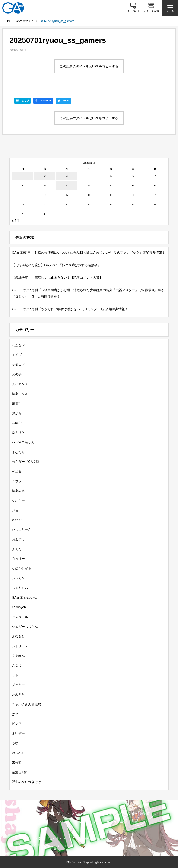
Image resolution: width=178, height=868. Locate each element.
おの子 (17, 374)
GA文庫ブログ (111, 813)
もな (15, 743)
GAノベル (61, 822)
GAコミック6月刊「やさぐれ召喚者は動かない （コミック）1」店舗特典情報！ (70, 309)
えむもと (18, 636)
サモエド (18, 365)
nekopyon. (19, 607)
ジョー (17, 510)
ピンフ (17, 724)
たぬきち (18, 694)
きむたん (18, 452)
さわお (17, 520)
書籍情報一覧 (51, 813)
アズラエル (20, 617)
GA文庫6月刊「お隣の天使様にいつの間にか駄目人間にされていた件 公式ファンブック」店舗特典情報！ (89, 253)
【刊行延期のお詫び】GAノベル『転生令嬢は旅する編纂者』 (56, 265)
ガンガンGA (115, 822)
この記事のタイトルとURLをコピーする (89, 66)
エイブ (17, 355)
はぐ (15, 714)
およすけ (18, 539)
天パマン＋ (20, 384)
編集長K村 (19, 772)
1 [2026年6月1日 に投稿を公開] (23, 176)
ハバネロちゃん (23, 442)
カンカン (18, 578)
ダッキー (18, 685)
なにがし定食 (22, 568)
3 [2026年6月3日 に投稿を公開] (67, 176)
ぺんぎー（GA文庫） (27, 462)
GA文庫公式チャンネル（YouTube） (103, 838)
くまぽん (18, 656)
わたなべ (18, 345)
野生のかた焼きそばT (27, 782)
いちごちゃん (22, 530)
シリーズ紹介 (81, 813)
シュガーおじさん (25, 627)
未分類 (17, 762)
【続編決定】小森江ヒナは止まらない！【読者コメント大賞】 (57, 277)
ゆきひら (18, 432)
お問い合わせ (136, 846)
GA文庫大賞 (141, 813)
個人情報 (109, 846)
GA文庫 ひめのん (24, 597)
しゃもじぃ (20, 588)
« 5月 (16, 221)
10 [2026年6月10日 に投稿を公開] (67, 186)
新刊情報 (24, 813)
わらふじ (18, 753)
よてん (17, 549)
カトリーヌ (20, 646)
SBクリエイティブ (52, 838)
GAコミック (87, 822)
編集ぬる (18, 491)
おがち (17, 413)
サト (15, 675)
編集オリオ (20, 394)
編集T (16, 403)
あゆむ (17, 423)
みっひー (18, 559)
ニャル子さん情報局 (26, 704)
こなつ (17, 665)
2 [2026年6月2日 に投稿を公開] (45, 176)
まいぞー (18, 733)
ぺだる (17, 471)
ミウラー (18, 481)
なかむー (18, 500)
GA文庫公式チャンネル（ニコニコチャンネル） (57, 846)
